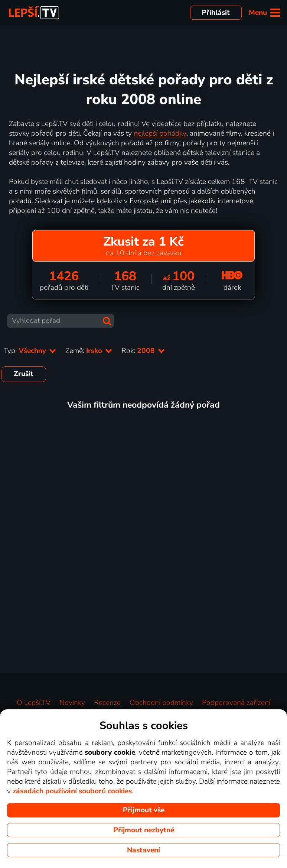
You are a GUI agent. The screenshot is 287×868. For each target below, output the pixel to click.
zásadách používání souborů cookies (72, 791)
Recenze (107, 703)
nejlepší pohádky (160, 133)
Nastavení (143, 850)
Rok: (143, 351)
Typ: (30, 351)
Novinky (72, 703)
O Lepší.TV (34, 703)
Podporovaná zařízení (236, 703)
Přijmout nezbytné (144, 830)
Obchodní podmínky (161, 703)
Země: (89, 351)
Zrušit (24, 374)
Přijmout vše (144, 810)
